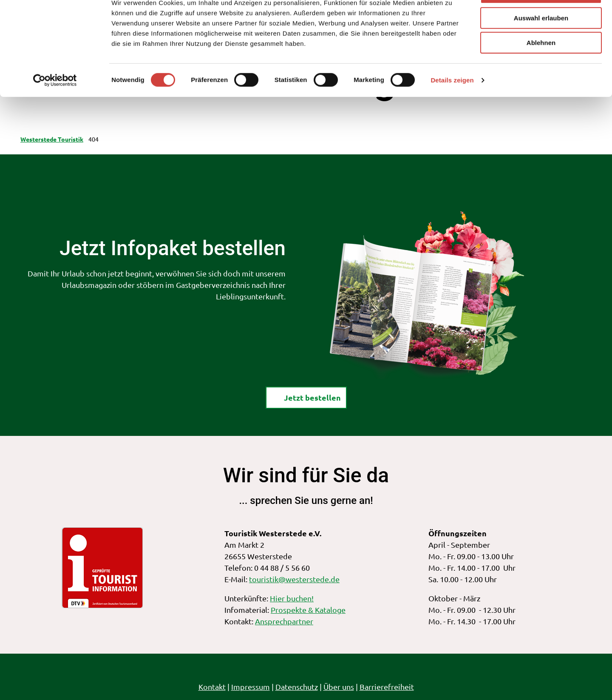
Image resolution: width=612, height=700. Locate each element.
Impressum (251, 687)
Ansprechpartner (284, 621)
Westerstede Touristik (52, 139)
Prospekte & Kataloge (308, 610)
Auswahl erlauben (541, 46)
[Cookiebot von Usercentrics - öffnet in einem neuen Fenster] (55, 108)
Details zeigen (452, 108)
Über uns (339, 687)
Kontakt (212, 687)
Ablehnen (541, 71)
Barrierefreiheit (387, 687)
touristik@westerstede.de (294, 579)
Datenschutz (297, 687)
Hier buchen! (292, 598)
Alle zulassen (541, 21)
